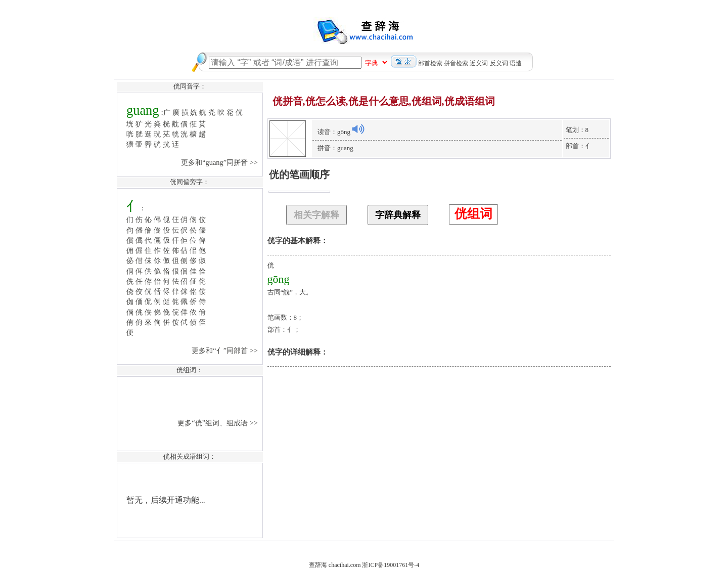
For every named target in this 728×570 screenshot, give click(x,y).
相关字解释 (316, 215)
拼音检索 (456, 63)
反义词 (499, 63)
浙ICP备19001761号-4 (391, 565)
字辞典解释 (398, 215)
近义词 (479, 63)
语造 (516, 63)
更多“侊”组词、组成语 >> (218, 423)
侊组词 (473, 214)
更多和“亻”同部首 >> (225, 350)
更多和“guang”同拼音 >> (220, 162)
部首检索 (430, 63)
